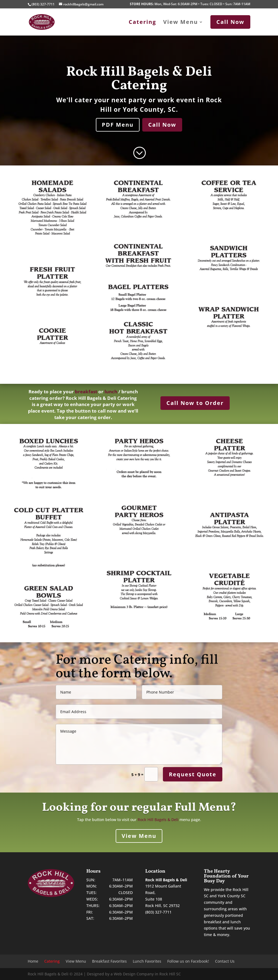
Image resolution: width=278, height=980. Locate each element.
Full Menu (202, 808)
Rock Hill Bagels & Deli (158, 820)
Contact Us (225, 962)
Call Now (162, 125)
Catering (142, 23)
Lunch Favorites (147, 962)
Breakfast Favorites (109, 962)
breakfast (86, 392)
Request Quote (193, 774)
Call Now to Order (195, 403)
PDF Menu (118, 125)
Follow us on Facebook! (188, 962)
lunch (111, 392)
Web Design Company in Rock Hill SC (147, 974)
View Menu (181, 23)
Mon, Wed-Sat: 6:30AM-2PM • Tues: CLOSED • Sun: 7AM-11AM (190, 4)
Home (33, 962)
